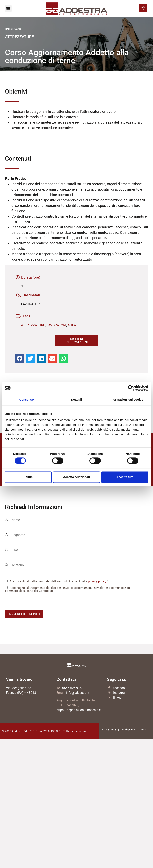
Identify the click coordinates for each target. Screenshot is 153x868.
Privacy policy (109, 730)
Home (8, 29)
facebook (120, 688)
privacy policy (97, 581)
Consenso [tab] (27, 400)
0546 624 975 (72, 688)
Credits (143, 730)
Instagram (120, 693)
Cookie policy (128, 730)
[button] (8, 8)
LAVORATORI (56, 325)
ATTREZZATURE (33, 325)
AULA (72, 325)
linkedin (119, 697)
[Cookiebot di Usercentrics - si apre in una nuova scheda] (131, 388)
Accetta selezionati (76, 477)
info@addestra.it (78, 693)
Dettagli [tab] (76, 400)
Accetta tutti (125, 477)
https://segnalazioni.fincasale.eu (79, 710)
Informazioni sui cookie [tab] (126, 400)
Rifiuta (28, 477)
